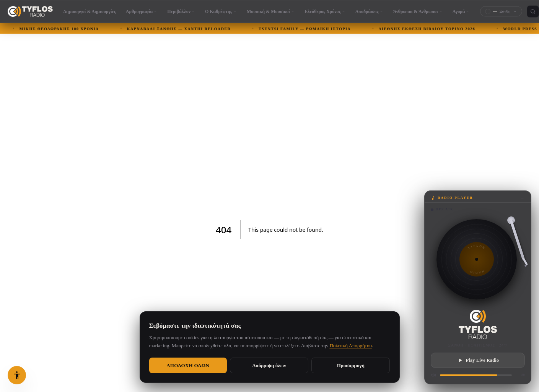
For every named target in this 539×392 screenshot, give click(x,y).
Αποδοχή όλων (188, 365)
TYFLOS (476, 247)
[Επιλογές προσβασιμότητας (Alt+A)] (17, 375)
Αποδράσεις (369, 11)
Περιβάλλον (181, 11)
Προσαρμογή (351, 365)
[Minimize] (522, 198)
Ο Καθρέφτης (221, 11)
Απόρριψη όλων (269, 365)
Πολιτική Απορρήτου (351, 346)
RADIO (477, 272)
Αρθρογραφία (142, 11)
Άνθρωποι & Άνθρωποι (418, 11)
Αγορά (461, 11)
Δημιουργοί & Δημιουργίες (90, 11)
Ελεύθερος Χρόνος (325, 11)
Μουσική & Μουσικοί (271, 11)
